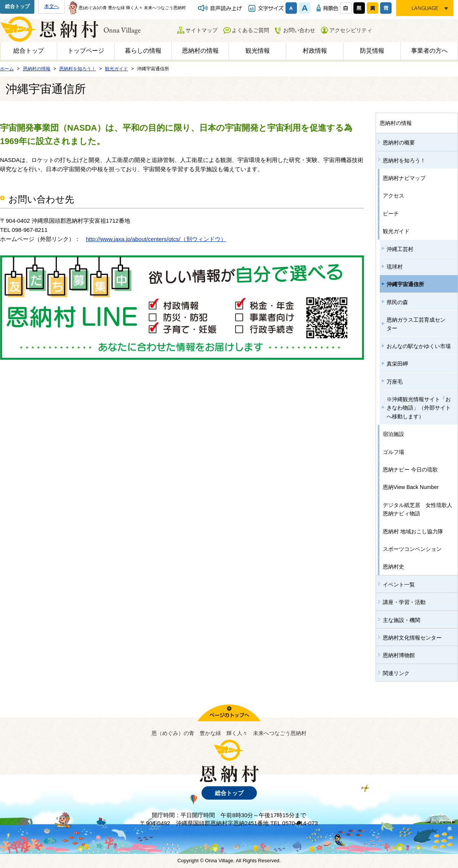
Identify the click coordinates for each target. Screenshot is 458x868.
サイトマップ (202, 30)
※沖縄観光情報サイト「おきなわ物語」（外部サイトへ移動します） (419, 408)
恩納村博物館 (399, 655)
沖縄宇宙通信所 (405, 284)
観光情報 (258, 51)
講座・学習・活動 (404, 602)
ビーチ (391, 214)
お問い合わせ (299, 30)
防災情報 (372, 51)
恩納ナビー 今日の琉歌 (410, 470)
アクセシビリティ (351, 30)
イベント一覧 (399, 585)
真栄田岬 (397, 364)
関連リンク (396, 673)
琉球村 (395, 267)
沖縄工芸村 (400, 249)
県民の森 (397, 302)
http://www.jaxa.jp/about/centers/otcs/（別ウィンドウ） (156, 239)
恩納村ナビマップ (404, 178)
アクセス (393, 196)
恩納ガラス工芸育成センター (416, 324)
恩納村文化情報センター (412, 638)
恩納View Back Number (411, 487)
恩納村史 (393, 567)
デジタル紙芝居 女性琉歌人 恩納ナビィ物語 (420, 509)
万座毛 (395, 382)
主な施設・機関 (402, 620)
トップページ (86, 51)
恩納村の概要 (399, 143)
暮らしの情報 (143, 51)
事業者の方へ (429, 51)
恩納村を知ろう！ (404, 160)
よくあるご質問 (250, 30)
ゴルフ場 (393, 452)
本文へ (52, 6)
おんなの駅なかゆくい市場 (419, 346)
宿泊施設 (393, 434)
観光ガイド (396, 231)
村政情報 (315, 51)
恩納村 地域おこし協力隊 (413, 531)
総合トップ (17, 6)
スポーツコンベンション (412, 549)
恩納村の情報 (200, 51)
